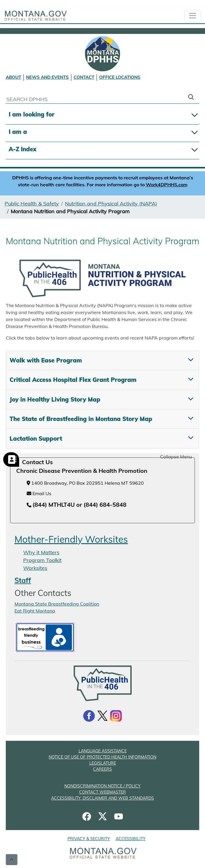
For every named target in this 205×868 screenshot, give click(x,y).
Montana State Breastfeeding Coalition (57, 604)
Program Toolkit (42, 560)
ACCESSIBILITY (131, 839)
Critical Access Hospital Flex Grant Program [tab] (73, 380)
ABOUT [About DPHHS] (13, 77)
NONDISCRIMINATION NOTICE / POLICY (102, 786)
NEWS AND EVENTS (47, 77)
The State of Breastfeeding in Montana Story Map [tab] (81, 419)
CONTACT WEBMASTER (102, 792)
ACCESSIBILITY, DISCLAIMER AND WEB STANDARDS (102, 798)
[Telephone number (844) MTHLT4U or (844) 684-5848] (77, 505)
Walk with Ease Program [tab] (46, 360)
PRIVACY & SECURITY (89, 839)
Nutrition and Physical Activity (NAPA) (111, 204)
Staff (23, 580)
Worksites (35, 568)
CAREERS (102, 769)
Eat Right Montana (35, 611)
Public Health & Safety (32, 204)
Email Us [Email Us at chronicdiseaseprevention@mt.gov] (39, 493)
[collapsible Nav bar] (193, 16)
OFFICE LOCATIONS (120, 77)
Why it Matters (41, 552)
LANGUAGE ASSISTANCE (103, 751)
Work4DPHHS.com (167, 185)
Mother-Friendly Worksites (71, 539)
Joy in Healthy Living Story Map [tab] (55, 399)
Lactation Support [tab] (36, 438)
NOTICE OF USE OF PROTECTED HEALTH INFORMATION (102, 757)
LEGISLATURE (103, 763)
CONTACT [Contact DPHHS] (84, 77)
